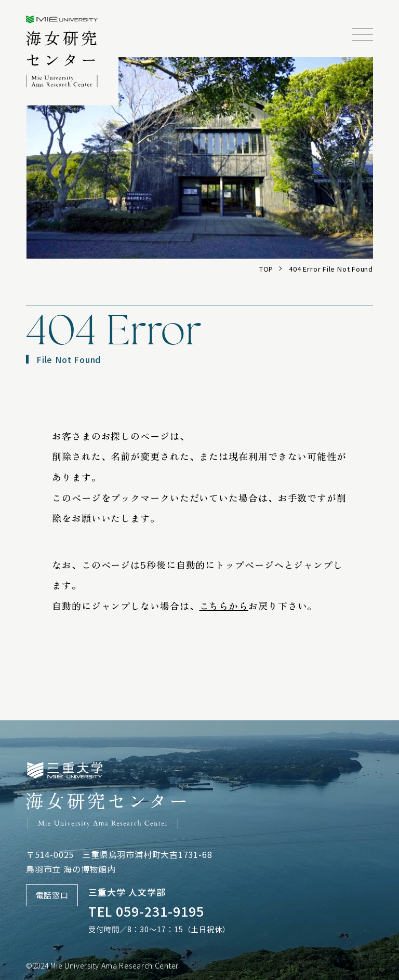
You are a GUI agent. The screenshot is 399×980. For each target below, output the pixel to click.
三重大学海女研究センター (62, 51)
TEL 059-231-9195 (146, 911)
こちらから (224, 606)
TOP (266, 269)
